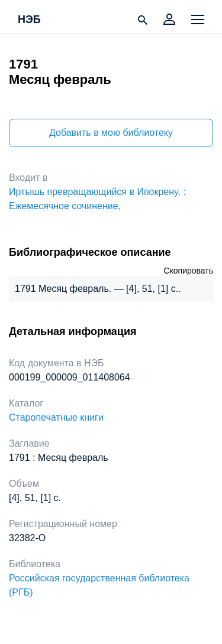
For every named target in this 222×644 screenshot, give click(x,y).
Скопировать (188, 271)
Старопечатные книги (56, 417)
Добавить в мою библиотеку (111, 133)
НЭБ (29, 20)
